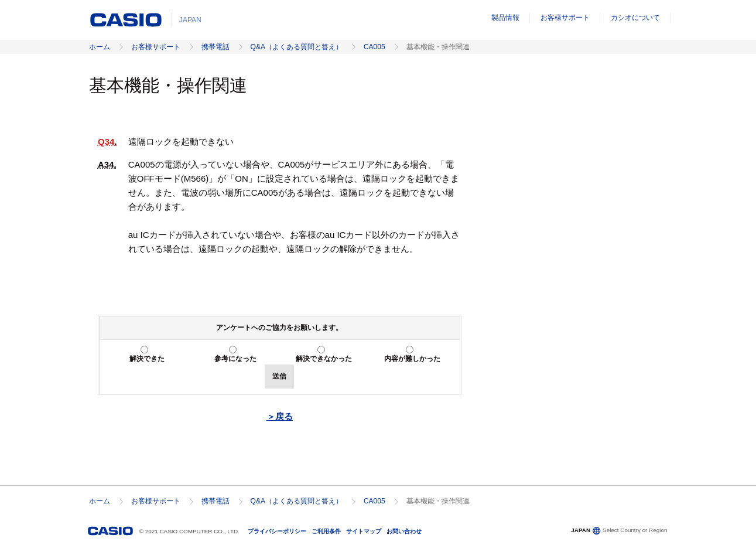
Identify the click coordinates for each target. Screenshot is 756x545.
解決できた (147, 359)
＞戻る (280, 416)
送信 (279, 376)
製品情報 (505, 18)
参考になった (235, 359)
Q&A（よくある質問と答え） (297, 47)
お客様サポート (565, 18)
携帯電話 (215, 47)
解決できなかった (324, 359)
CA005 (374, 47)
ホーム (100, 47)
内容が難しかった (412, 359)
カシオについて (635, 18)
